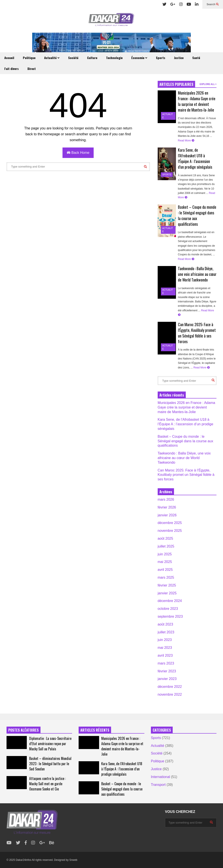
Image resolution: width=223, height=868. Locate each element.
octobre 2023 (168, 609)
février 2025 (167, 585)
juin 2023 (165, 640)
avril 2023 (165, 655)
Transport (158, 785)
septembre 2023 (170, 616)
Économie (139, 58)
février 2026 (167, 507)
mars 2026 (166, 499)
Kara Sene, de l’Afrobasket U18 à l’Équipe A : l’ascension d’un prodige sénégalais (195, 158)
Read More (186, 141)
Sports (161, 58)
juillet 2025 (166, 546)
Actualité (52, 58)
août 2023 (165, 624)
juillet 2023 (166, 632)
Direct (32, 69)
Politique (29, 58)
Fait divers (12, 69)
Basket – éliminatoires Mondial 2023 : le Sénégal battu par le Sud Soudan (50, 764)
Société (73, 58)
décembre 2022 (170, 687)
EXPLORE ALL (208, 84)
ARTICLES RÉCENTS (95, 730)
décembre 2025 (170, 523)
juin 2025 (165, 554)
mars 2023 (166, 663)
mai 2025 (165, 562)
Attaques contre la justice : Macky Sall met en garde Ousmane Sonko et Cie (47, 784)
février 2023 (167, 671)
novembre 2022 (170, 694)
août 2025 (165, 538)
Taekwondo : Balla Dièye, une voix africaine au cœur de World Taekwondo (197, 274)
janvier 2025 (167, 593)
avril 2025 (165, 570)
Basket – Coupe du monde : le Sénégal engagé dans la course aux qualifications (185, 441)
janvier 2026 (167, 515)
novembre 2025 (170, 531)
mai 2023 (165, 648)
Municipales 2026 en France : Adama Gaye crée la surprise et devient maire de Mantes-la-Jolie (197, 101)
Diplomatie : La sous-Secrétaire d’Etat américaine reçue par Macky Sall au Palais (50, 744)
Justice (179, 58)
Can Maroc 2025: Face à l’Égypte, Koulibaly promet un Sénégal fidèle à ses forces (197, 333)
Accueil (9, 58)
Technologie (114, 58)
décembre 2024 (170, 601)
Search (213, 4)
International (160, 777)
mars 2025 (166, 577)
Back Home (78, 153)
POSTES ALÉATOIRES (24, 730)
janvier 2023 (167, 679)
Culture (92, 58)
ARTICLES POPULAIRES (176, 84)
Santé (196, 58)
